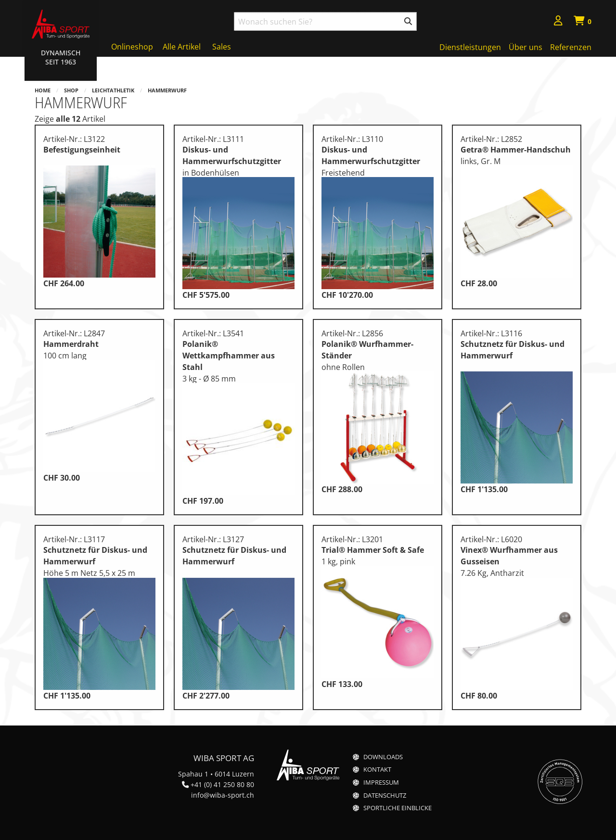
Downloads (383, 757)
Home (43, 90)
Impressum (381, 783)
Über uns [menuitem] (526, 47)
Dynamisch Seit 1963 (61, 57)
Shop (71, 90)
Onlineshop (132, 47)
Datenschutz (385, 795)
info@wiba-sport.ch (223, 795)
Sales (222, 47)
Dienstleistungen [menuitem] (470, 47)
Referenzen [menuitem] (571, 47)
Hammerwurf (167, 90)
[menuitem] (558, 22)
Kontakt (377, 770)
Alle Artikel (182, 47)
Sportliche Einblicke (398, 808)
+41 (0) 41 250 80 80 (222, 784)
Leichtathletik (113, 90)
